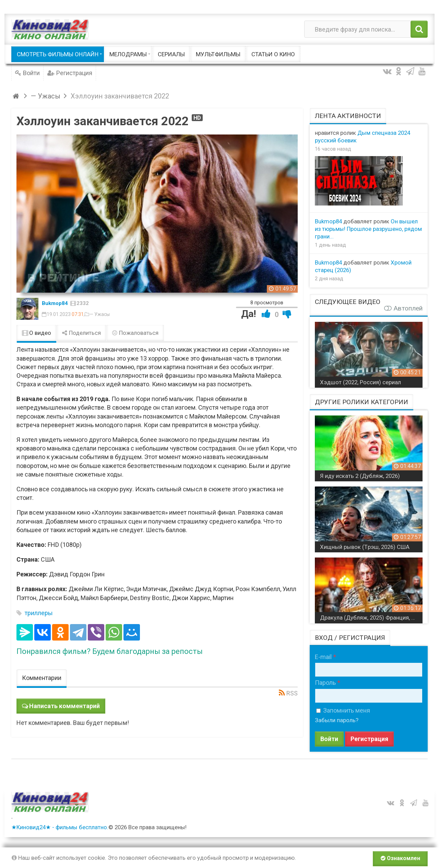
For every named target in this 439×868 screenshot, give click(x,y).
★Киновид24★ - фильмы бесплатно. (60, 827)
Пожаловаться (135, 333)
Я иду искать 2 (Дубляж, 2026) (360, 476)
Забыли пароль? (337, 720)
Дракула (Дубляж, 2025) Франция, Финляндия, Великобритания (371, 618)
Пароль (325, 683)
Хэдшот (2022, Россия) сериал (360, 382)
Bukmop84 (55, 303)
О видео (37, 333)
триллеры (39, 613)
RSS (292, 693)
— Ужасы (100, 314)
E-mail (323, 657)
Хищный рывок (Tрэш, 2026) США (365, 547)
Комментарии (42, 678)
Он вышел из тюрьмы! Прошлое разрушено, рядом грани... (368, 229)
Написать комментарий (64, 706)
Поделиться (82, 333)
